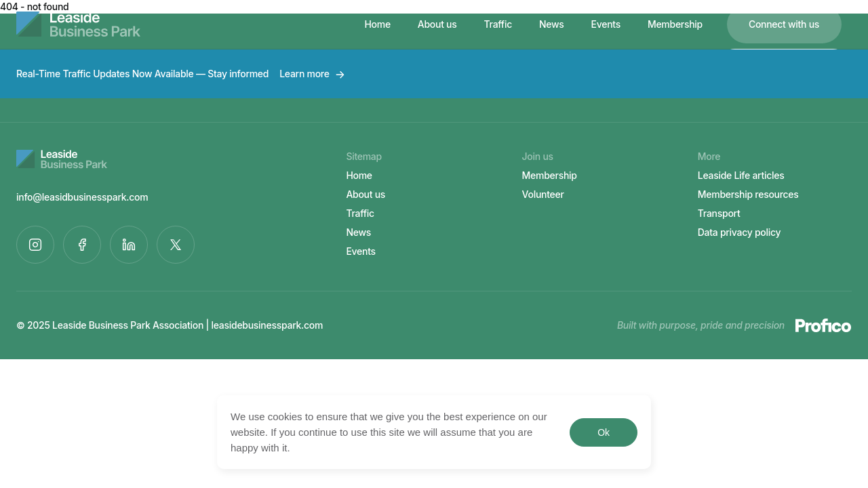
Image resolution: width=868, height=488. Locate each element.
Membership (675, 24)
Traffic (498, 24)
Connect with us (784, 24)
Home (377, 24)
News (552, 24)
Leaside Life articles (741, 175)
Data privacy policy (739, 232)
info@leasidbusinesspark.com (82, 197)
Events (606, 24)
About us (437, 24)
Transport (719, 213)
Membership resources (748, 194)
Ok (603, 432)
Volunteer (543, 194)
